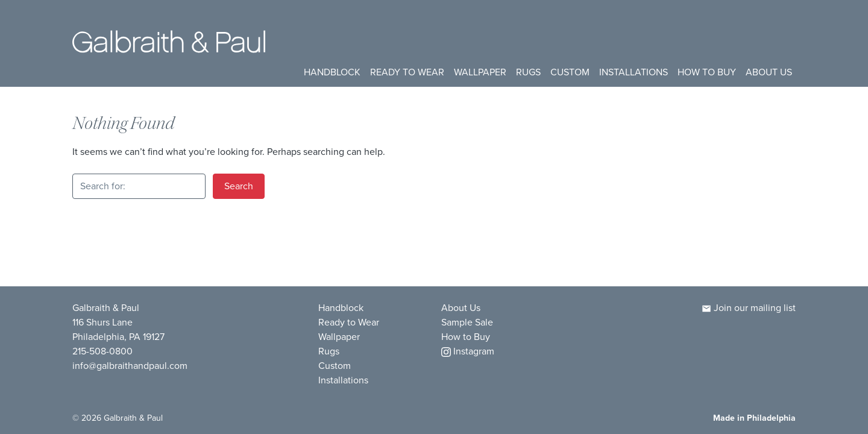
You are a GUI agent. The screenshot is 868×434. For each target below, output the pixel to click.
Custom (570, 72)
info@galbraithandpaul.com (130, 366)
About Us (769, 72)
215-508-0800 (102, 351)
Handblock (332, 72)
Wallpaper (480, 72)
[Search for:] (139, 186)
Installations (634, 72)
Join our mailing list (749, 308)
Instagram (468, 351)
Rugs (528, 72)
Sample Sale (467, 322)
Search (239, 186)
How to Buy (707, 72)
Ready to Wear (407, 72)
